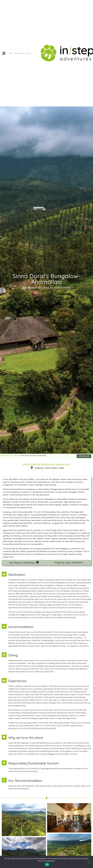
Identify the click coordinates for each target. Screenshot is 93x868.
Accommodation (13, 455)
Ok (47, 865)
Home (3, 455)
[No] (89, 862)
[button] (4, 53)
